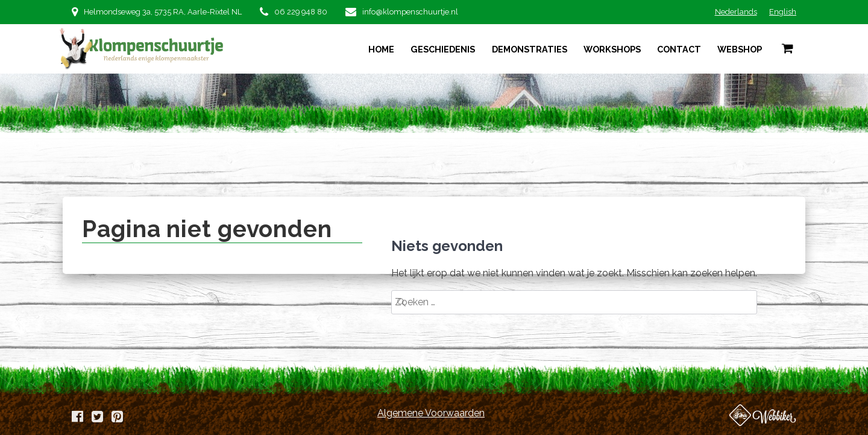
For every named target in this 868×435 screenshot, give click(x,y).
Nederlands (736, 12)
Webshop (740, 49)
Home (381, 49)
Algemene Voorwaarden (431, 413)
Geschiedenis (443, 49)
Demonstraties (530, 49)
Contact (679, 49)
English (783, 12)
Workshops (612, 49)
